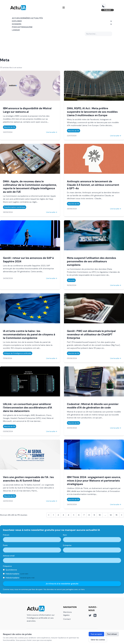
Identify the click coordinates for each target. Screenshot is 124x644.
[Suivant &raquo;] (122, 516)
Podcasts (17, 28)
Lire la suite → (52, 133)
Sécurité (71, 281)
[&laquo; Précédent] (49, 516)
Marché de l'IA (10, 128)
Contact (67, 620)
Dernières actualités (31, 19)
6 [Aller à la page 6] (79, 516)
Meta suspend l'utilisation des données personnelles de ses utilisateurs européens (92, 262)
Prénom (6, 536)
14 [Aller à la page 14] (111, 516)
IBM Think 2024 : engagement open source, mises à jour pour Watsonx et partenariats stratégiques (94, 481)
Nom (65, 536)
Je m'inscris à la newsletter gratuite (62, 584)
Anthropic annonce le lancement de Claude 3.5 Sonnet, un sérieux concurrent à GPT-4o (93, 185)
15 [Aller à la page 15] (116, 516)
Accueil (16, 19)
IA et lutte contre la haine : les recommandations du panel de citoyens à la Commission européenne (29, 335)
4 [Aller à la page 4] (69, 516)
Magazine (27, 28)
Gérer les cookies (98, 640)
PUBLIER (106, 10)
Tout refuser (112, 634)
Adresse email (9, 556)
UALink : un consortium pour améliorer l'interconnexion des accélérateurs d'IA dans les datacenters (28, 408)
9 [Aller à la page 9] (94, 516)
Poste (5, 546)
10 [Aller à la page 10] (100, 516)
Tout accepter (96, 634)
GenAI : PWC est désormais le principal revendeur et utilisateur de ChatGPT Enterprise (91, 335)
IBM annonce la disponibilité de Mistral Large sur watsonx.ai (27, 111)
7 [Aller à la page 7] (84, 516)
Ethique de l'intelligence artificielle (18, 354)
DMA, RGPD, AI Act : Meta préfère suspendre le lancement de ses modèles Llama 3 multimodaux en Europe (92, 112)
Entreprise (67, 546)
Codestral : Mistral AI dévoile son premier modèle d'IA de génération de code (93, 406)
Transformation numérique (15, 208)
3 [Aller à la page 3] (63, 516)
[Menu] (64, 8)
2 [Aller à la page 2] (58, 516)
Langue (16, 31)
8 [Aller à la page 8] (89, 516)
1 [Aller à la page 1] (53, 516)
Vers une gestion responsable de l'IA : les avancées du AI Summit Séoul (28, 479)
